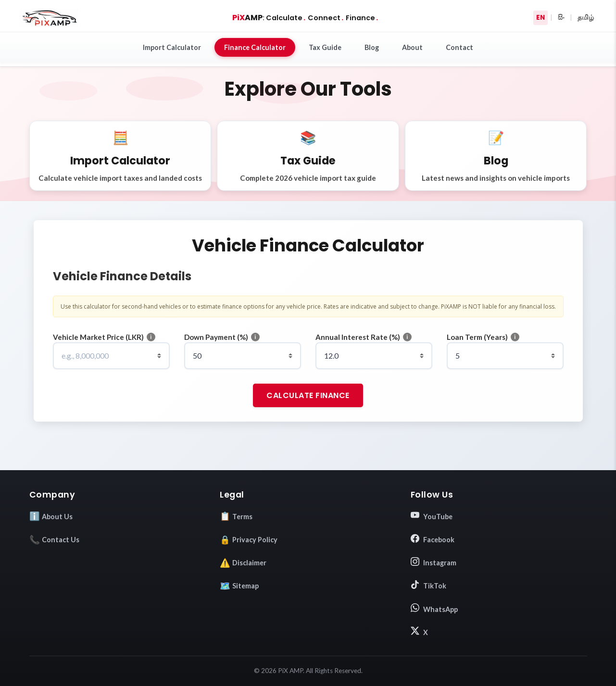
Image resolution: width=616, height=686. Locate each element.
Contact (459, 47)
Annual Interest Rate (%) (358, 337)
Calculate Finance (308, 395)
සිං (561, 18)
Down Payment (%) (216, 337)
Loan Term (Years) (477, 337)
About (412, 47)
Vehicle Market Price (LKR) (98, 337)
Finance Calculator (255, 47)
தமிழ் (586, 18)
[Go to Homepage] (49, 18)
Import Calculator (172, 47)
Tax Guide (325, 47)
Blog (372, 47)
